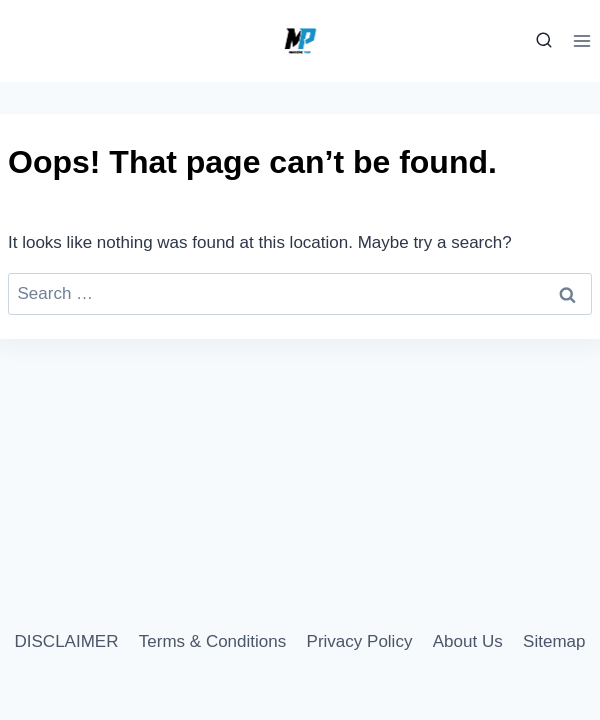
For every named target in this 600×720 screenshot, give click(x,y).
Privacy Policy (360, 641)
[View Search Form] (541, 41)
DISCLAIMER (67, 641)
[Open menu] (581, 40)
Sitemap (554, 641)
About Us (468, 641)
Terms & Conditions (212, 641)
